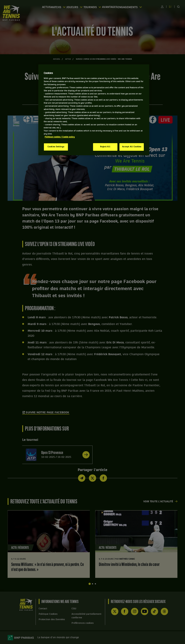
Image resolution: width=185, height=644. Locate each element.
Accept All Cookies (132, 147)
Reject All (105, 147)
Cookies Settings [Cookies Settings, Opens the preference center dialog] (56, 147)
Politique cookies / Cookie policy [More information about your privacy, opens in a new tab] (60, 137)
